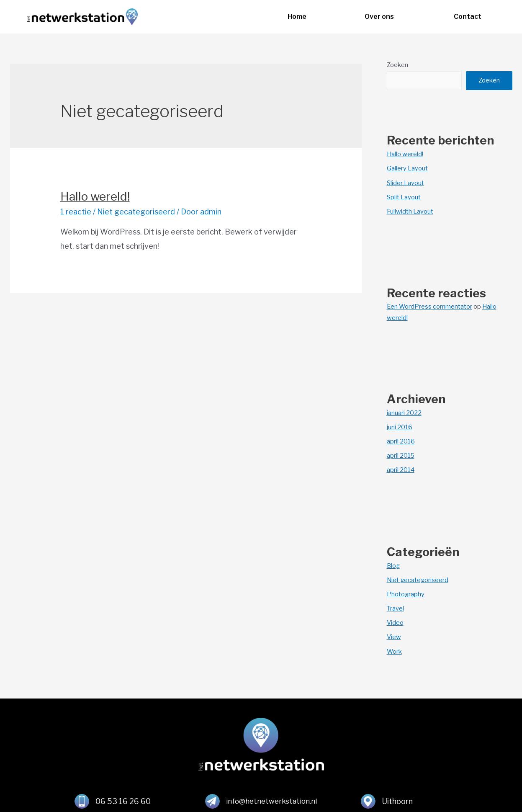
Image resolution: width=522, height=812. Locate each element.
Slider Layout (405, 183)
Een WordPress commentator (430, 306)
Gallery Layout (407, 168)
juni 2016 (400, 426)
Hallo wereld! (95, 196)
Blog (394, 565)
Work (395, 649)
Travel (395, 607)
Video (395, 621)
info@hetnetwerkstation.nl (272, 799)
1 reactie (76, 212)
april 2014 (401, 469)
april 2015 (401, 454)
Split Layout (404, 197)
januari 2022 (404, 412)
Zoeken (397, 65)
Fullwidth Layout (410, 211)
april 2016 (401, 441)
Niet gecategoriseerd (136, 212)
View (394, 635)
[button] (297, 17)
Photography (406, 593)
